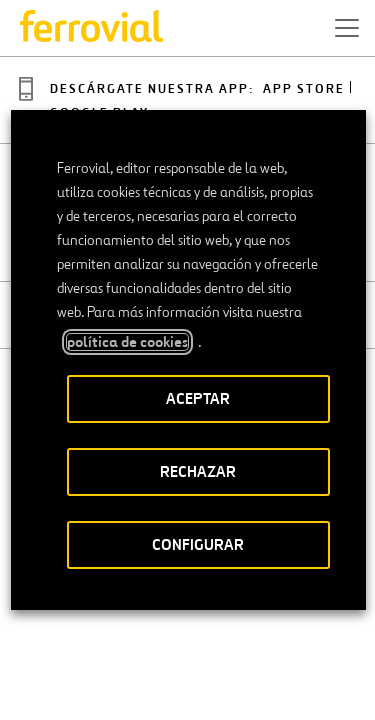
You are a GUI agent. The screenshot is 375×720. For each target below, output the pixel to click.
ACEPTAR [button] (198, 398)
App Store (304, 89)
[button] (347, 28)
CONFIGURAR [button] (198, 544)
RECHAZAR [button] (198, 471)
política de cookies (126, 342)
